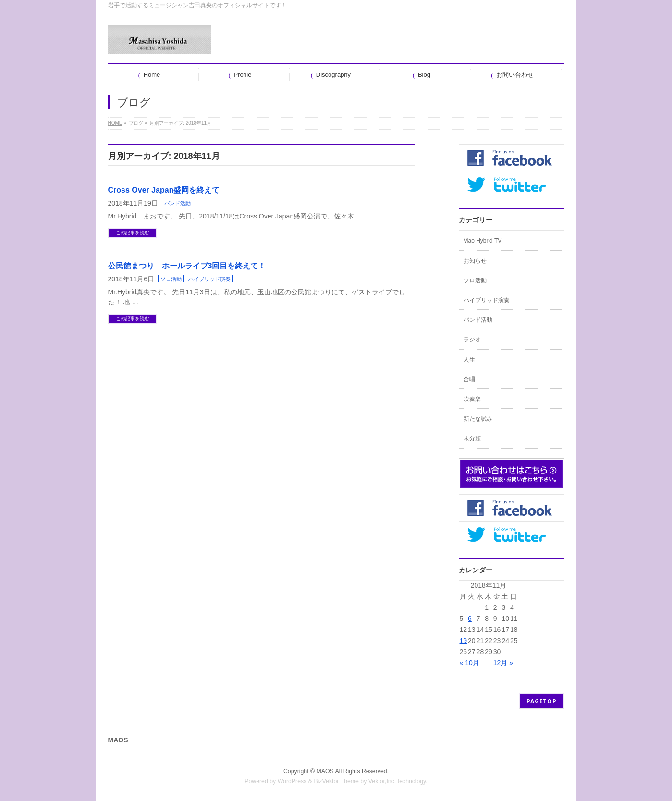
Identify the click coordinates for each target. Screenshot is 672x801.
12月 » (503, 663)
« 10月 (470, 663)
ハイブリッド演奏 (209, 279)
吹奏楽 (472, 399)
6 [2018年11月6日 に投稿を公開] (470, 619)
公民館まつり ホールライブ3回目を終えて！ (187, 266)
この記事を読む (133, 233)
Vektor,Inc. (382, 781)
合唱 (469, 379)
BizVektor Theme (336, 781)
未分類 (472, 438)
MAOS (325, 771)
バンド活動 (177, 203)
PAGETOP (542, 701)
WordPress (292, 781)
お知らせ (475, 261)
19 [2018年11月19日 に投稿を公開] (464, 641)
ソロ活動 (171, 279)
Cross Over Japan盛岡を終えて (164, 190)
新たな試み (478, 419)
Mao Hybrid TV (483, 241)
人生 (469, 360)
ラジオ (472, 340)
